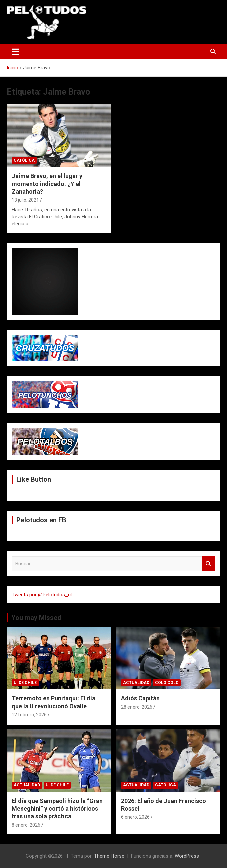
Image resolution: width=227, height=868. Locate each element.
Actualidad (136, 683)
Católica (24, 160)
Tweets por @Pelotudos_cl (42, 595)
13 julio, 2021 (25, 200)
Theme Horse (109, 856)
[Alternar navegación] (16, 52)
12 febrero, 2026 (29, 715)
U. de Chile (25, 683)
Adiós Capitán (140, 698)
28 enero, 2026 (137, 707)
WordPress (187, 856)
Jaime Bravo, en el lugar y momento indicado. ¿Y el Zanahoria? (47, 184)
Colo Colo (167, 683)
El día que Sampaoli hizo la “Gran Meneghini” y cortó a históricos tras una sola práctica (57, 809)
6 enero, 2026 (135, 817)
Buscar (209, 564)
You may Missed (36, 618)
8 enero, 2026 (26, 825)
